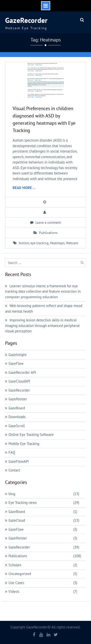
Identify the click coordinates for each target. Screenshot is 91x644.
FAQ (12, 452)
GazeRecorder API (22, 372)
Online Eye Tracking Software (31, 435)
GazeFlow (16, 363)
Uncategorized (20, 574)
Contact (14, 470)
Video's (14, 591)
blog (12, 494)
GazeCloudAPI (19, 381)
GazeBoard (17, 408)
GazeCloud (17, 520)
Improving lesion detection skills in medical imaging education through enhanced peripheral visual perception (42, 326)
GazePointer (18, 399)
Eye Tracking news (23, 503)
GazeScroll (17, 426)
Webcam (72, 243)
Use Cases (16, 583)
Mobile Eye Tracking (24, 444)
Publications (48, 233)
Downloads (17, 417)
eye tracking (39, 243)
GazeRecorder (26, 20)
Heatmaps (57, 243)
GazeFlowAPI (19, 461)
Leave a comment (48, 222)
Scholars (15, 565)
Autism (24, 243)
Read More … (24, 188)
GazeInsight (17, 355)
